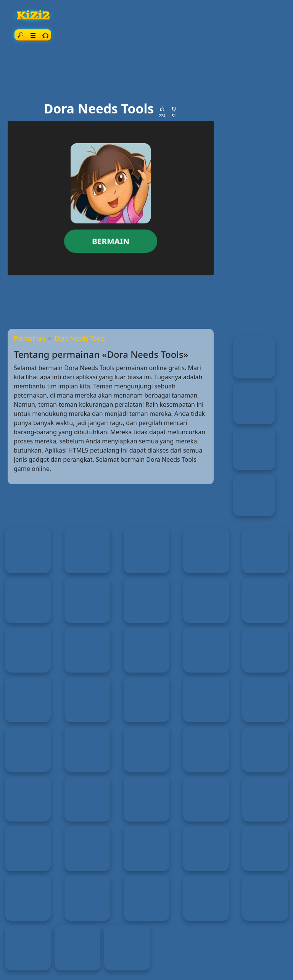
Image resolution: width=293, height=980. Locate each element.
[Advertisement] (146, 73)
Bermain (110, 241)
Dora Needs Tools (80, 338)
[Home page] (45, 35)
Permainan (29, 338)
